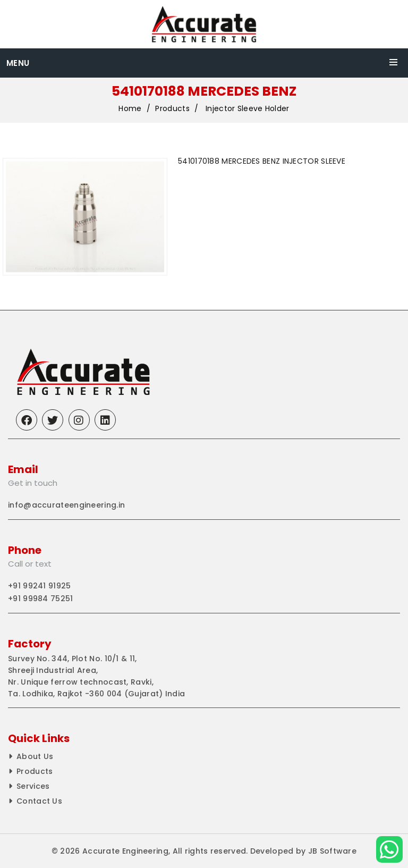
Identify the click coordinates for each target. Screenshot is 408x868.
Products (172, 109)
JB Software (332, 851)
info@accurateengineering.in (66, 505)
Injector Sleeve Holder (248, 109)
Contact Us (39, 801)
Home (130, 109)
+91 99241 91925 (40, 586)
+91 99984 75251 (41, 599)
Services (33, 786)
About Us (35, 756)
